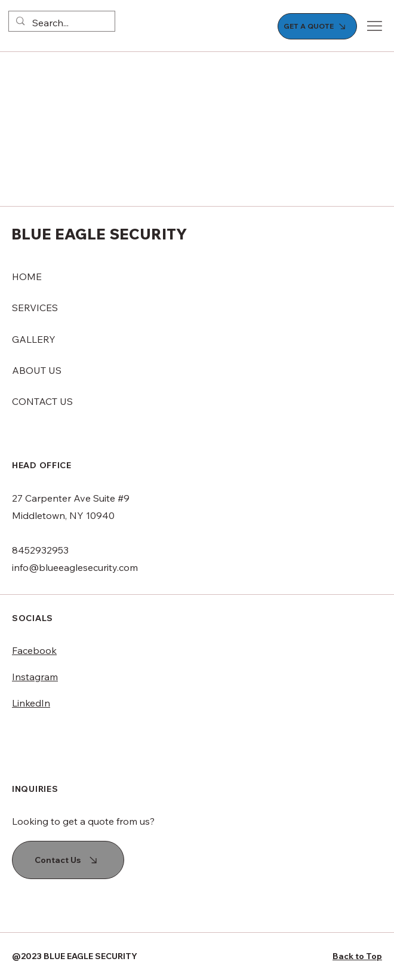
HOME (27, 277)
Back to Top (357, 956)
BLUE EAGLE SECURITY (99, 234)
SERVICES (35, 308)
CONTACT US (42, 401)
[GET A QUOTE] (318, 26)
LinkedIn (31, 703)
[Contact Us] (68, 860)
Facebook (34, 650)
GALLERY (34, 339)
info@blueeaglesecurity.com (75, 567)
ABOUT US (37, 370)
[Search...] (61, 23)
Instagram (35, 677)
